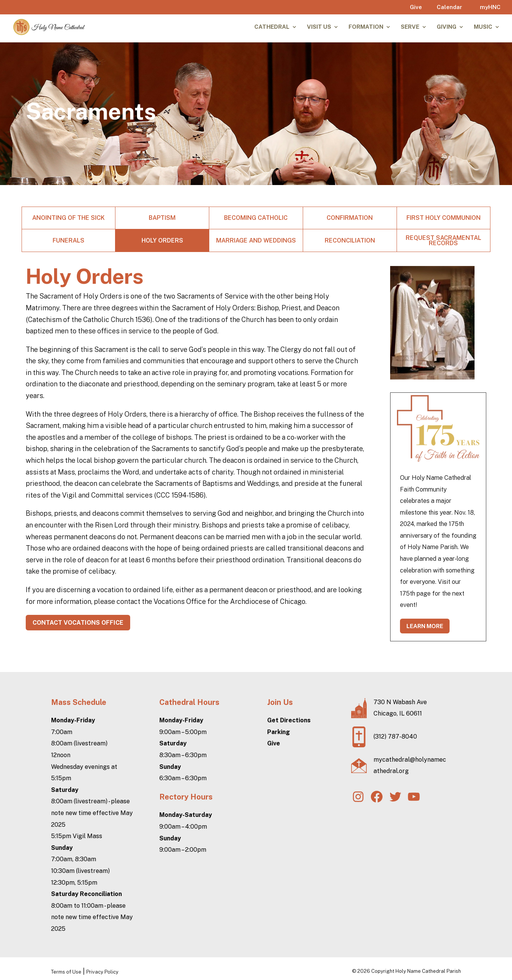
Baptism (162, 218)
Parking (279, 732)
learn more (425, 626)
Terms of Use (66, 972)
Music (483, 27)
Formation (366, 27)
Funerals (69, 241)
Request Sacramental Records (443, 241)
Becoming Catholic (256, 218)
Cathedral (272, 27)
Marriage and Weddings (256, 241)
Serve (410, 27)
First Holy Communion (444, 218)
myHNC (490, 7)
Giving (447, 27)
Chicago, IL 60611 (398, 713)
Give (416, 7)
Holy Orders (162, 241)
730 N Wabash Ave (400, 702)
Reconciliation (350, 241)
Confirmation (350, 218)
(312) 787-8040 (395, 737)
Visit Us (319, 27)
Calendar (449, 7)
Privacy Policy (102, 972)
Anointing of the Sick (69, 218)
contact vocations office (78, 623)
